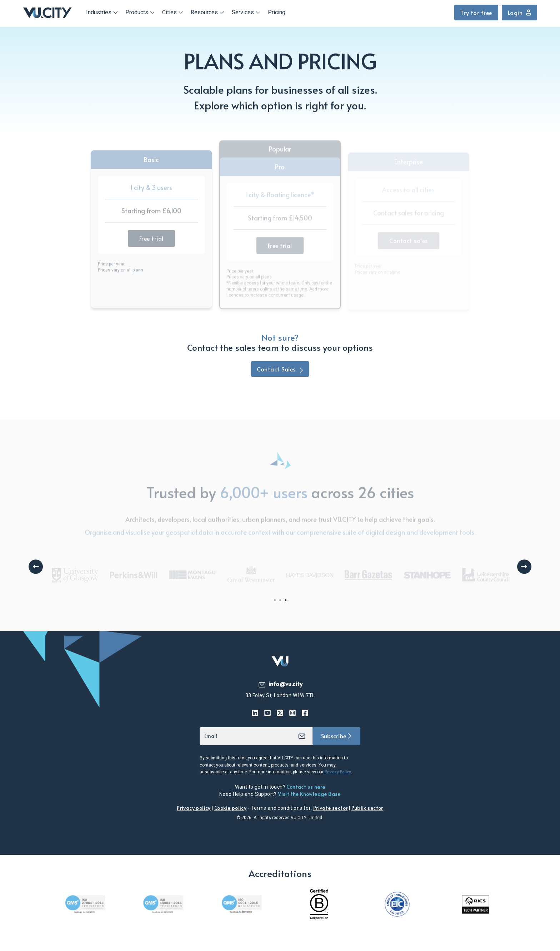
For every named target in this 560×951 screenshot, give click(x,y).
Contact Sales (280, 369)
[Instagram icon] (293, 713)
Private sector (331, 808)
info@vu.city (280, 684)
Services (243, 12)
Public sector (367, 808)
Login (520, 13)
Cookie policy (230, 808)
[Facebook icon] (305, 713)
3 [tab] (286, 600)
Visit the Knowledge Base (309, 794)
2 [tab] (280, 600)
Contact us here (306, 787)
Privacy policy (194, 808)
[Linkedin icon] (255, 713)
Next (524, 567)
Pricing (277, 12)
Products (137, 12)
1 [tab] (275, 600)
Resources (204, 12)
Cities (169, 12)
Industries (99, 12)
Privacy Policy (338, 772)
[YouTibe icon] (268, 713)
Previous (36, 567)
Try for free (476, 13)
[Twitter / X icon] (280, 713)
